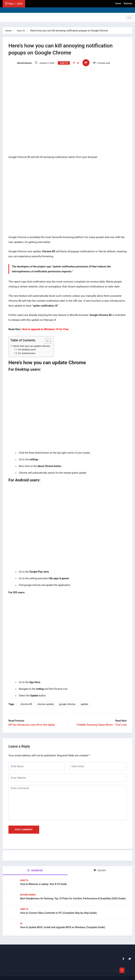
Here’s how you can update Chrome (33, 343)
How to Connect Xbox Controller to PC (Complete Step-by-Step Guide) (59, 909)
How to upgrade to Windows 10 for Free (46, 326)
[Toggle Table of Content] (47, 338)
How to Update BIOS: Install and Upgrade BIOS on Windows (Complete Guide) (63, 923)
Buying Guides (28, 891)
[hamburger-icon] (129, 18)
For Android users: (28, 351)
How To (21, 31)
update (86, 701)
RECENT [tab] (100, 867)
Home (118, 4)
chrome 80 (28, 701)
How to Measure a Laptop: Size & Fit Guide (44, 880)
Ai (21, 920)
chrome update (47, 701)
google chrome (68, 701)
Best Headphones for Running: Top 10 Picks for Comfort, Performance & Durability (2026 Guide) (73, 894)
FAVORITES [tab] (35, 867)
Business (128, 4)
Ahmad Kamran (21, 63)
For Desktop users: (28, 347)
